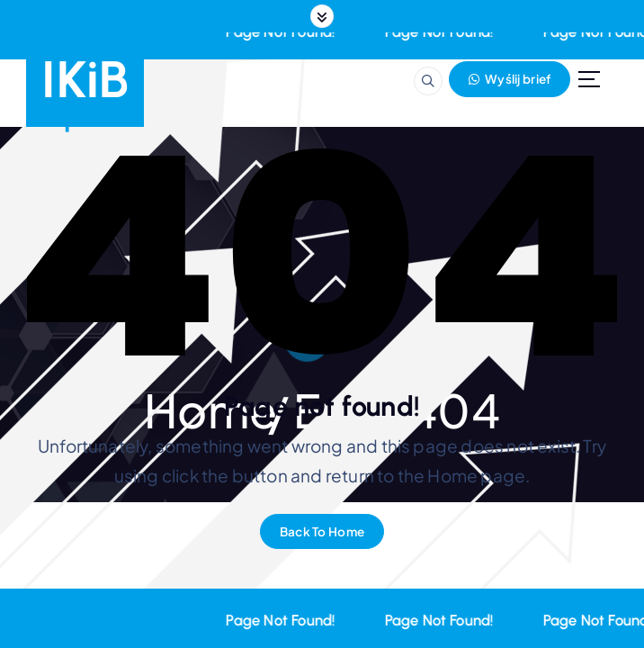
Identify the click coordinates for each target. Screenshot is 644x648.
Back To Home (322, 531)
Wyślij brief (510, 79)
